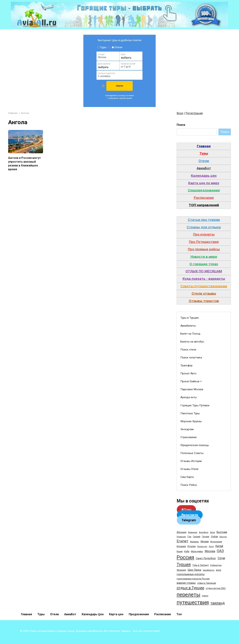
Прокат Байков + (191, 381)
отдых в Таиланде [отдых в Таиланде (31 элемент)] (207, 583)
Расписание (163, 614)
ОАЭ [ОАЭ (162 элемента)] (220, 551)
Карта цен (116, 614)
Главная (26, 614)
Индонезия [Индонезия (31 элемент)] (216, 542)
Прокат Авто (188, 373)
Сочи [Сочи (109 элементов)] (221, 558)
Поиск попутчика (191, 358)
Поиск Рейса (189, 485)
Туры (41, 614)
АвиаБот (70, 614)
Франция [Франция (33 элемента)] (181, 570)
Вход (180, 113)
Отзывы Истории (191, 461)
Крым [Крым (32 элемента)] (180, 551)
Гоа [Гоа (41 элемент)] (189, 537)
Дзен (186, 510)
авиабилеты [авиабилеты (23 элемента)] (209, 570)
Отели (54, 614)
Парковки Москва (192, 389)
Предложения (139, 614)
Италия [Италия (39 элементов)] (192, 546)
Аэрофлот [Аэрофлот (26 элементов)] (204, 532)
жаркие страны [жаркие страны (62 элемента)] (186, 583)
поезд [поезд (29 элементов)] (205, 596)
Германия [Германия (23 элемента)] (181, 537)
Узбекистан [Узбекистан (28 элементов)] (216, 565)
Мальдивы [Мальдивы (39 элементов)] (197, 551)
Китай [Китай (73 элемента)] (219, 546)
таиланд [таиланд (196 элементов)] (218, 603)
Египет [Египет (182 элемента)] (183, 541)
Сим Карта (187, 477)
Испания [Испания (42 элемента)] (181, 546)
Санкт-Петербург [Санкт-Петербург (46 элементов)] (206, 558)
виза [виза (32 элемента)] (219, 570)
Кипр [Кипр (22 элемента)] (211, 546)
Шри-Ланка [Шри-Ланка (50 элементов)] (194, 570)
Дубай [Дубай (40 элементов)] (214, 537)
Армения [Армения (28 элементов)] (193, 532)
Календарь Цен (93, 614)
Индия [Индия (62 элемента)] (205, 542)
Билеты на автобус (192, 342)
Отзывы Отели (189, 469)
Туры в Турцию (190, 318)
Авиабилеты (188, 326)
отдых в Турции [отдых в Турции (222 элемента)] (190, 588)
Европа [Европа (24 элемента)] (223, 537)
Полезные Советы (192, 453)
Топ (179, 614)
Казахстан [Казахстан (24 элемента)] (202, 546)
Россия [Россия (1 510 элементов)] (185, 557)
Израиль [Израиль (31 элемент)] (194, 542)
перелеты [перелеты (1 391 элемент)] (188, 595)
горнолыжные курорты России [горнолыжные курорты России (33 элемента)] (193, 579)
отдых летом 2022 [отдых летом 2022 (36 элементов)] (216, 588)
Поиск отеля (188, 350)
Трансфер (186, 365)
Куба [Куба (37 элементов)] (187, 551)
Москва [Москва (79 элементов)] (210, 551)
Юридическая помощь (195, 445)
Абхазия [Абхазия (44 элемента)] (182, 532)
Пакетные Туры (190, 413)
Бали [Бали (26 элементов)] (213, 532)
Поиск (181, 125)
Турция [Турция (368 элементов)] (184, 565)
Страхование (189, 437)
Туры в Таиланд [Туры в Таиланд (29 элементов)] (200, 565)
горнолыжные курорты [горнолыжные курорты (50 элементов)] (191, 574)
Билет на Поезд (190, 334)
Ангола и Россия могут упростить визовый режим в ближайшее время (24, 163)
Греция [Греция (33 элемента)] (197, 537)
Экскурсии (187, 429)
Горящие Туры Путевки (195, 405)
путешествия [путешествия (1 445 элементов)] (193, 602)
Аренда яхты (189, 397)
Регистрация (194, 113)
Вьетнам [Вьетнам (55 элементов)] (222, 532)
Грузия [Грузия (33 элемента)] (206, 537)
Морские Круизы (191, 421)
